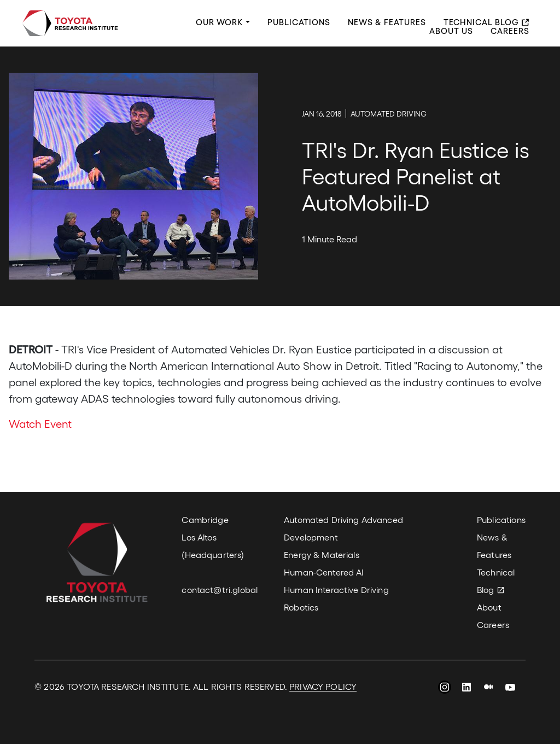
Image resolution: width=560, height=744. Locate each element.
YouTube (510, 689)
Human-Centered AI (324, 572)
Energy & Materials (322, 554)
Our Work (220, 22)
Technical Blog (481, 22)
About (489, 607)
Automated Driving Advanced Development (343, 528)
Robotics (301, 607)
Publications (299, 22)
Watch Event (40, 423)
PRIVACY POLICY (323, 686)
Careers (510, 31)
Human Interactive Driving (336, 589)
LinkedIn (466, 689)
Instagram (445, 689)
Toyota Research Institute (70, 23)
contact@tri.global (220, 589)
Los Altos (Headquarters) (213, 546)
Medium (488, 689)
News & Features (387, 22)
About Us (451, 31)
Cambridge (205, 519)
